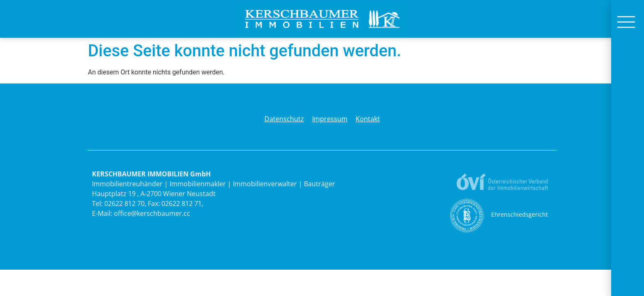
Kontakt (368, 119)
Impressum (330, 119)
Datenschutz (284, 119)
